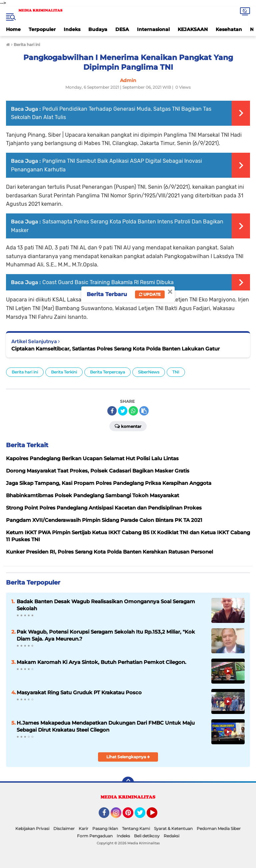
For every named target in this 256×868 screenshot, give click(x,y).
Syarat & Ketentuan (173, 828)
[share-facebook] (112, 411)
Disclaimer (64, 828)
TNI (176, 372)
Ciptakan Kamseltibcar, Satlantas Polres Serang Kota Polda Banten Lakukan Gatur (115, 349)
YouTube (157, 816)
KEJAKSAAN (193, 29)
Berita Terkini (64, 372)
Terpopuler (42, 29)
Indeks (72, 29)
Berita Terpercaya (107, 372)
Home (13, 29)
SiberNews (149, 372)
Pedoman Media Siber (219, 828)
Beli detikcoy (147, 836)
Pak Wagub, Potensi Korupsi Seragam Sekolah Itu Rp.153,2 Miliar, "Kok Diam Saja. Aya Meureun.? (106, 635)
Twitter (143, 816)
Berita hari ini (25, 372)
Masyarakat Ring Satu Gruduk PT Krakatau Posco (79, 692)
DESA (122, 29)
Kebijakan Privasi (32, 828)
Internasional (153, 29)
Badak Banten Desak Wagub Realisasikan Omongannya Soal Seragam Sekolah (106, 605)
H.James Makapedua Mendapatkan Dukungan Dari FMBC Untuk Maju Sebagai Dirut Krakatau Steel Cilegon (106, 726)
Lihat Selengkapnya (128, 757)
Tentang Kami (136, 828)
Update (150, 294)
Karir (83, 828)
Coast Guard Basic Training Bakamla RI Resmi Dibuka (108, 282)
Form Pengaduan (95, 836)
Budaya (98, 29)
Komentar (128, 426)
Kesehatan (229, 29)
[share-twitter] (123, 411)
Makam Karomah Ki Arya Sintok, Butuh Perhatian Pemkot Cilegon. (101, 662)
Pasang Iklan (105, 828)
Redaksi (171, 836)
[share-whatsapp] (133, 411)
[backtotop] (128, 783)
